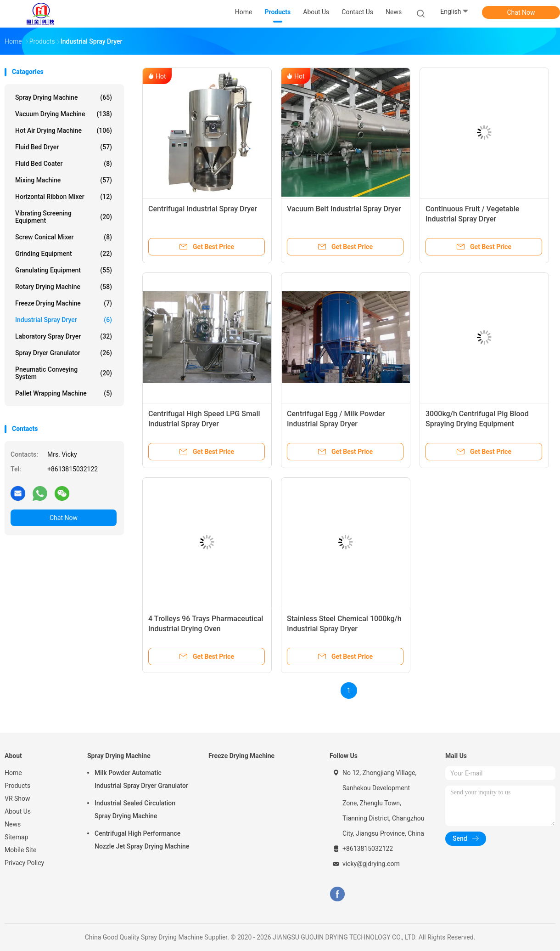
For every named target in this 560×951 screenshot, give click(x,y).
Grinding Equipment (64, 254)
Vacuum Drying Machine (64, 114)
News (13, 824)
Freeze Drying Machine (64, 303)
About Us (18, 811)
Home (13, 773)
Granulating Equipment (64, 270)
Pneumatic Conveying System (64, 373)
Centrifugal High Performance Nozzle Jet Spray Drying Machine (142, 840)
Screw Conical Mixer (64, 237)
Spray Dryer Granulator (64, 353)
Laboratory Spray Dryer (64, 336)
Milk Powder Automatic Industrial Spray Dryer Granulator (141, 779)
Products (17, 786)
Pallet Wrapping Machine (64, 393)
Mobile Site (21, 850)
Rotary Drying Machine (64, 287)
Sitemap (16, 837)
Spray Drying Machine (64, 97)
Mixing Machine (64, 180)
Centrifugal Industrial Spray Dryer (203, 209)
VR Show (17, 798)
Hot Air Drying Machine (64, 130)
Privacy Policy (24, 863)
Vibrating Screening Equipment (64, 217)
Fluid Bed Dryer (64, 147)
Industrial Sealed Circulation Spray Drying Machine (135, 809)
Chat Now (521, 12)
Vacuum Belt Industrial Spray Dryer (344, 209)
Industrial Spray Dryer (64, 320)
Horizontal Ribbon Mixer (64, 197)
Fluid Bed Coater (64, 164)
